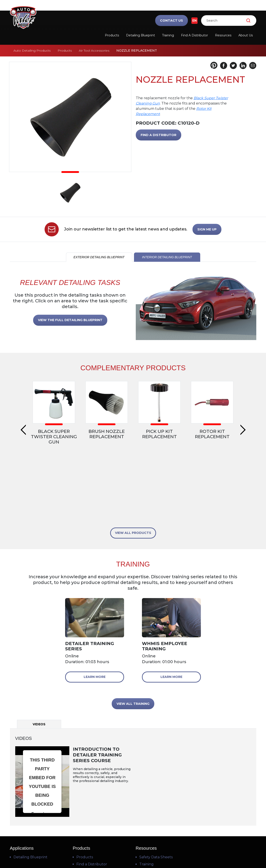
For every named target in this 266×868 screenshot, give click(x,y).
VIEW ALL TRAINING (133, 631)
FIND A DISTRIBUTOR (158, 135)
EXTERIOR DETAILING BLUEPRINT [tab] (99, 257)
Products (112, 35)
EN (194, 21)
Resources (223, 35)
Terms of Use (107, 853)
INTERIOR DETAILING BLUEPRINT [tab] (167, 257)
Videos (145, 799)
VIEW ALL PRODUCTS (133, 460)
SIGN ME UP (207, 229)
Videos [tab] (39, 652)
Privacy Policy (133, 853)
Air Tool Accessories (94, 51)
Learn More (95, 604)
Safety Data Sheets (156, 785)
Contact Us (172, 21)
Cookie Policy (160, 853)
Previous (23, 401)
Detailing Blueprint (141, 35)
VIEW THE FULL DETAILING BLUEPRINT (70, 320)
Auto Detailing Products (32, 51)
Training (168, 35)
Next (243, 401)
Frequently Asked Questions (165, 806)
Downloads (149, 813)
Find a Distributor (194, 35)
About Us (246, 35)
